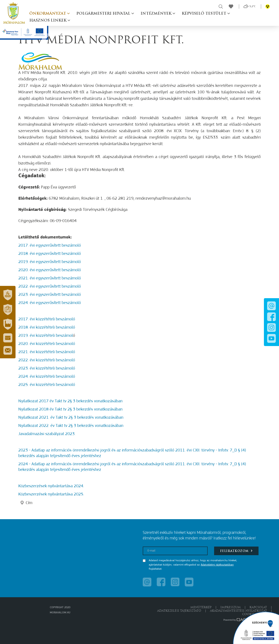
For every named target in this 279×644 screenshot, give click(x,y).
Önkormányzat (48, 14)
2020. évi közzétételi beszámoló (47, 344)
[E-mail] (175, 551)
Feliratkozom (236, 551)
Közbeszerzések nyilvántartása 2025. (51, 494)
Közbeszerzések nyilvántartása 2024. (51, 486)
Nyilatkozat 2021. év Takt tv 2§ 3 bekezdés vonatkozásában (71, 418)
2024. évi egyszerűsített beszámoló (50, 303)
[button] (8, 295)
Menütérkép (201, 607)
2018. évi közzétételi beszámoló (47, 327)
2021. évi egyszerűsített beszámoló (50, 278)
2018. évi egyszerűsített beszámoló (50, 254)
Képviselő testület (205, 14)
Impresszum (230, 607)
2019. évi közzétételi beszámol (46, 336)
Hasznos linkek (48, 21)
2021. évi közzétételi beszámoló (47, 352)
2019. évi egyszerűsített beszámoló (50, 262)
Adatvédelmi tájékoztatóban (217, 565)
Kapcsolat (258, 607)
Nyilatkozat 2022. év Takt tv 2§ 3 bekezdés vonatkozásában (71, 426)
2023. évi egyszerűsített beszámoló (50, 295)
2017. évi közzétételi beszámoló (47, 319)
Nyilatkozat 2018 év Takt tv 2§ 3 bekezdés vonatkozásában (70, 409)
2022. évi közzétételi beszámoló (47, 360)
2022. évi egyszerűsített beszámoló (50, 287)
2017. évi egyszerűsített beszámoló (50, 246)
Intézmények (157, 14)
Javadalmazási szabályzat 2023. (47, 434)
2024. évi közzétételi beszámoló (47, 377)
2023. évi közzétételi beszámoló (47, 368)
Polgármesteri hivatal (104, 14)
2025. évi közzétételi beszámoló (47, 385)
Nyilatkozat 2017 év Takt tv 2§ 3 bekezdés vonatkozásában (70, 401)
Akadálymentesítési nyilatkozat (238, 611)
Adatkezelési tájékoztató (179, 611)
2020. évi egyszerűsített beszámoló (50, 270)
